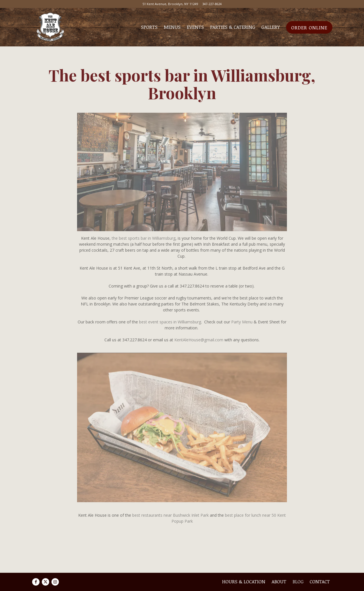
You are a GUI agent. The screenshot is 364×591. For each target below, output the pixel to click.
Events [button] (195, 27)
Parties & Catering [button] (233, 27)
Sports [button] (149, 27)
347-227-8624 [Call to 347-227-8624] (212, 4)
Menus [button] (172, 27)
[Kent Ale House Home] (50, 27)
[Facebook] (36, 582)
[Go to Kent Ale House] (170, 4)
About (279, 581)
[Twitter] (45, 582)
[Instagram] (55, 582)
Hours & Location (244, 581)
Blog (298, 581)
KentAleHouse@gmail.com (199, 340)
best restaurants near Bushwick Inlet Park (170, 515)
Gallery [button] (271, 27)
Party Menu (242, 322)
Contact (320, 581)
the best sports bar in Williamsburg (144, 238)
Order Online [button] (309, 27)
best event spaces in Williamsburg (170, 322)
